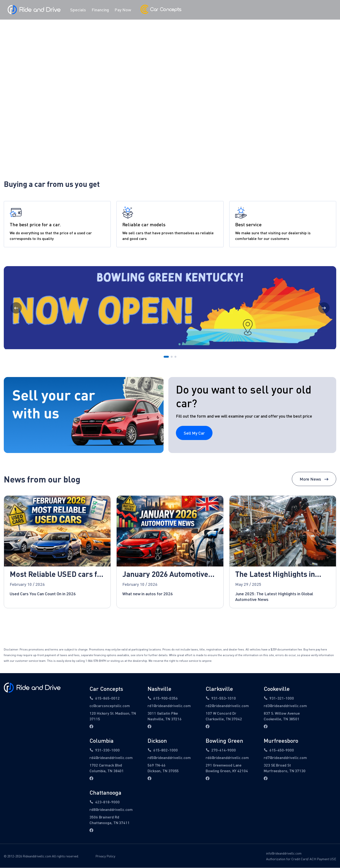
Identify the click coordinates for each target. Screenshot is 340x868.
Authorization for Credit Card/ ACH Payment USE (301, 859)
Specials (78, 10)
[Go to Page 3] (175, 357)
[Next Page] (324, 308)
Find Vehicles (170, 92)
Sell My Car (194, 433)
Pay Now (123, 10)
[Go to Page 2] (172, 357)
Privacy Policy (105, 857)
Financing (100, 10)
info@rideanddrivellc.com (284, 854)
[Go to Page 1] (166, 357)
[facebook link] (91, 727)
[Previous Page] (16, 308)
